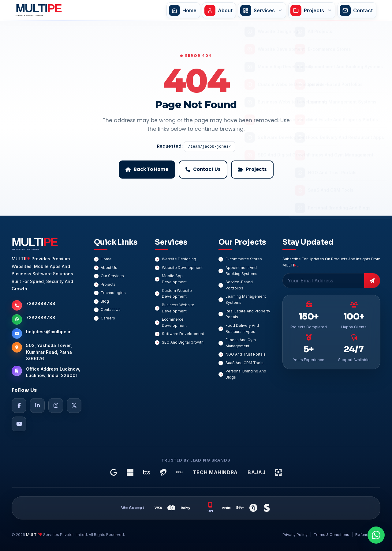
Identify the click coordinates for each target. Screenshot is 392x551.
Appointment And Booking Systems (241, 271)
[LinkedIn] (37, 406)
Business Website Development (178, 308)
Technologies (113, 293)
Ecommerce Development (174, 322)
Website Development (182, 268)
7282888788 (41, 303)
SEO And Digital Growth (183, 342)
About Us (109, 268)
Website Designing (179, 259)
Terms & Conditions (331, 535)
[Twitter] (74, 406)
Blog (105, 301)
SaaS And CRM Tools (245, 363)
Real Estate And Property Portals (248, 314)
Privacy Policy (295, 535)
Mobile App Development (174, 279)
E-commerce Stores (244, 259)
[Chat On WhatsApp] (376, 535)
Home (106, 259)
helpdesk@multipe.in (49, 332)
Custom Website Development (177, 294)
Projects (108, 284)
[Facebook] (19, 406)
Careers (108, 318)
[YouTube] (19, 424)
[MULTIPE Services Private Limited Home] (37, 10)
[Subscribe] (372, 281)
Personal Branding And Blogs (246, 374)
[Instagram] (56, 406)
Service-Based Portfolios (239, 285)
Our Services (112, 276)
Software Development (183, 334)
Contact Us (111, 309)
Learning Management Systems (246, 299)
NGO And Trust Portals (246, 354)
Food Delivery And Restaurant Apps (242, 328)
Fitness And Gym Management (241, 343)
